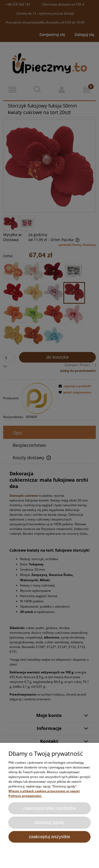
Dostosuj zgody (50, 822)
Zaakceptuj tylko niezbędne (50, 808)
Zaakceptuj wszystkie (49, 837)
